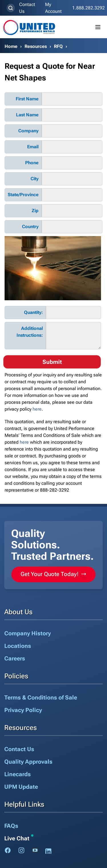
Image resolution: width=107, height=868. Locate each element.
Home (11, 46)
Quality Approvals (28, 762)
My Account (53, 8)
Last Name (27, 115)
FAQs (11, 826)
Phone (32, 163)
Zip (35, 211)
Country (30, 227)
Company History (28, 633)
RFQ (58, 46)
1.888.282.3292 (88, 8)
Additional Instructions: (30, 332)
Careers (15, 658)
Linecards (18, 774)
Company (28, 131)
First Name (27, 99)
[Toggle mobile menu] (98, 27)
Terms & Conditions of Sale (41, 697)
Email (33, 147)
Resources (36, 46)
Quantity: (33, 312)
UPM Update (21, 787)
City (35, 179)
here (37, 409)
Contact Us (27, 8)
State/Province (23, 195)
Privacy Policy (23, 710)
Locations (18, 646)
